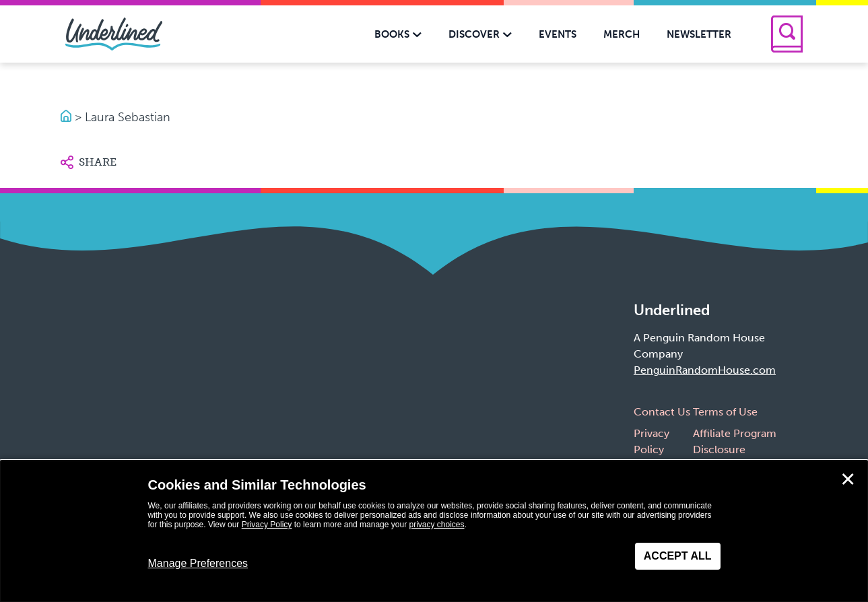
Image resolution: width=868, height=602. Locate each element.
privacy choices (436, 525)
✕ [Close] (848, 479)
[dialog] (434, 531)
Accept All (678, 556)
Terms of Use (725, 412)
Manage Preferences (198, 563)
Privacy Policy (267, 525)
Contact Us (662, 412)
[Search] (787, 34)
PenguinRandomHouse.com (705, 370)
